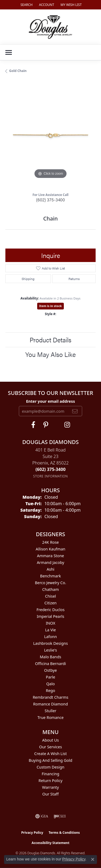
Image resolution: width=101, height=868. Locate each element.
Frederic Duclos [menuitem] (50, 610)
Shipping (28, 279)
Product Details (50, 340)
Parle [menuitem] (50, 677)
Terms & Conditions (64, 833)
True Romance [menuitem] (50, 717)
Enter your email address (50, 401)
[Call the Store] (51, 469)
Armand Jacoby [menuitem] (51, 562)
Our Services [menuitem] (50, 747)
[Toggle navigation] (9, 52)
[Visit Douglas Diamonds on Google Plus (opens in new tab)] (67, 425)
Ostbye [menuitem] (50, 670)
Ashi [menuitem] (50, 569)
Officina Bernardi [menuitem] (50, 664)
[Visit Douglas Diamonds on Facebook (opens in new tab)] (33, 425)
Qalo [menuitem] (51, 684)
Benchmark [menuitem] (50, 576)
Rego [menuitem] (50, 690)
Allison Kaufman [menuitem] (51, 549)
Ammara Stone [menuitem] (50, 556)
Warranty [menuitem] (50, 787)
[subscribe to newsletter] (75, 411)
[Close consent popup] (93, 859)
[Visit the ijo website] (60, 816)
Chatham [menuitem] (51, 589)
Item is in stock (51, 306)
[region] (50, 135)
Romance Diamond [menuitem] (50, 704)
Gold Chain (18, 71)
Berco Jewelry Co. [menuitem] (50, 583)
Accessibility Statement (50, 843)
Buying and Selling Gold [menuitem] (51, 760)
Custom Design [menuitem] (50, 767)
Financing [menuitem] (50, 774)
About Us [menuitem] (51, 740)
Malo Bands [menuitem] (50, 657)
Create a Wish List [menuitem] (50, 754)
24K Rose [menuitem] (51, 542)
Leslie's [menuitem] (51, 650)
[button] (26, 5)
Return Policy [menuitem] (50, 781)
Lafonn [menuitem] (50, 637)
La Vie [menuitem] (51, 630)
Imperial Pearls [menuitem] (51, 616)
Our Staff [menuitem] (50, 794)
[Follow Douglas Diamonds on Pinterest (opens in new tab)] (46, 425)
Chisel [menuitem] (50, 596)
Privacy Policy (32, 833)
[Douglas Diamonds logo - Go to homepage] (50, 27)
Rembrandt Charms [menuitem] (50, 697)
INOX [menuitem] (50, 623)
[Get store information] (50, 476)
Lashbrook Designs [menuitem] (50, 643)
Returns (74, 279)
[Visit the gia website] (42, 816)
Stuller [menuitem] (50, 711)
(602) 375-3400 (50, 200)
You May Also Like (50, 354)
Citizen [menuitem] (51, 603)
